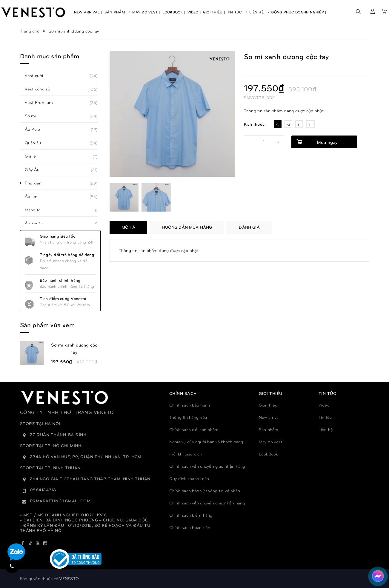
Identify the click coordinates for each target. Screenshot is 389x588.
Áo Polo (36, 129)
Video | (194, 12)
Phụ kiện (37, 183)
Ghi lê (34, 156)
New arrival (269, 417)
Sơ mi (34, 116)
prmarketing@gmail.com (60, 501)
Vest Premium (42, 102)
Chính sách (183, 393)
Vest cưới (37, 76)
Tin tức (325, 417)
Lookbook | (174, 12)
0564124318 (43, 490)
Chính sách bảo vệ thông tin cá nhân (205, 491)
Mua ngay (327, 142)
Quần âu (36, 143)
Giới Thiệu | (214, 12)
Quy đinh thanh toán (189, 478)
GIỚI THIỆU (271, 393)
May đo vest (271, 442)
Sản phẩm (269, 429)
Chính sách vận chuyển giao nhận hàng (207, 466)
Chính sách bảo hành (190, 405)
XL (310, 125)
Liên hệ (326, 429)
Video (324, 405)
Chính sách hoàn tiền (190, 527)
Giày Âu (36, 170)
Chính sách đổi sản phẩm (194, 429)
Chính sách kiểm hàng (191, 515)
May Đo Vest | (146, 12)
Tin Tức (237, 12)
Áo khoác (37, 223)
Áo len (34, 196)
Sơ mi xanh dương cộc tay (74, 348)
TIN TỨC (328, 393)
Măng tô (36, 210)
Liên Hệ (259, 12)
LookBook (269, 454)
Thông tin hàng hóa (188, 417)
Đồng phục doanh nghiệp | (299, 12)
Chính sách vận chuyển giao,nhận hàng (207, 503)
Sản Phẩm (117, 12)
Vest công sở (41, 89)
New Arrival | (88, 12)
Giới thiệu (268, 405)
